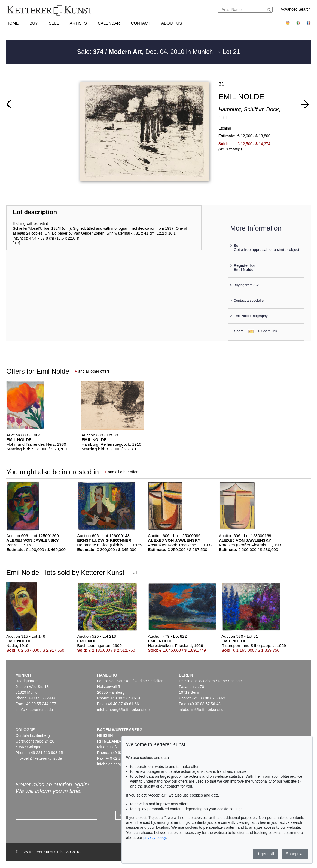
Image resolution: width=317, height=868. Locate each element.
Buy (34, 23)
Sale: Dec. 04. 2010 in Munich (146, 52)
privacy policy (155, 837)
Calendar (109, 23)
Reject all (265, 854)
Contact (141, 23)
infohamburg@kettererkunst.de (123, 710)
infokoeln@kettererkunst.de (39, 758)
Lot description (35, 212)
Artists (78, 23)
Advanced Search (296, 9)
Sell (54, 23)
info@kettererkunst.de (34, 710)
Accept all (295, 854)
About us (172, 23)
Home (12, 23)
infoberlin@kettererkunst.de (202, 710)
